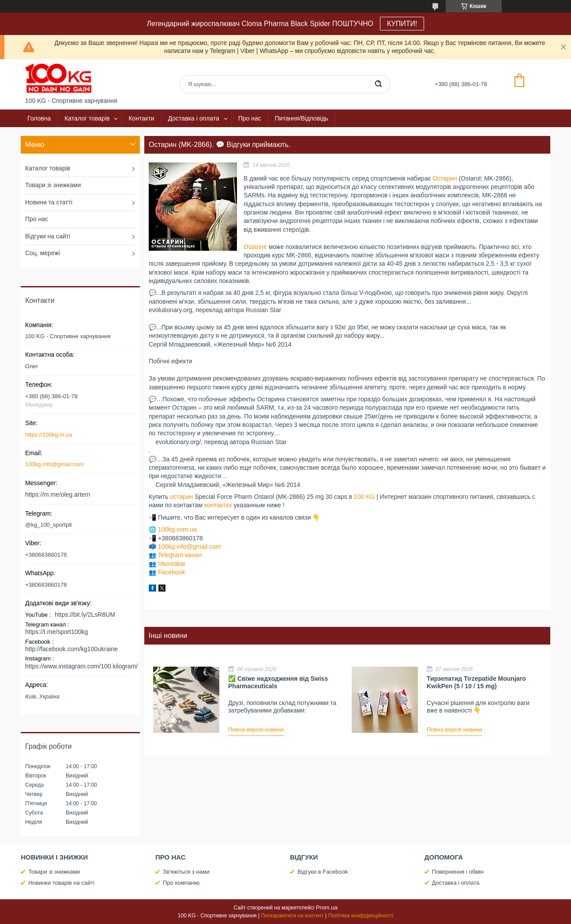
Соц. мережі (43, 253)
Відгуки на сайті (48, 236)
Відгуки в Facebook (323, 872)
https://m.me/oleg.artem (58, 494)
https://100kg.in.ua (49, 435)
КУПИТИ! (402, 24)
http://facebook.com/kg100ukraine (71, 649)
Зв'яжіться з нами (186, 872)
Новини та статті (49, 202)
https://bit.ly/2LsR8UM (85, 615)
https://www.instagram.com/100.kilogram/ (81, 666)
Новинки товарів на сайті (61, 883)
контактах (218, 505)
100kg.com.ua (177, 529)
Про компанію (181, 883)
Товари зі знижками (53, 185)
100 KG (364, 497)
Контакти (141, 118)
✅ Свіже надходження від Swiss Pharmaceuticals (278, 683)
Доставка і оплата (194, 118)
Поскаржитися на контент (292, 916)
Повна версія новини (256, 730)
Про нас (250, 118)
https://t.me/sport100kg (56, 632)
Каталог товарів (87, 118)
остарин (181, 497)
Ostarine (255, 247)
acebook (173, 572)
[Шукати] (378, 84)
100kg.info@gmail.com (190, 547)
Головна (39, 118)
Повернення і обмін (458, 872)
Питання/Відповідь (302, 118)
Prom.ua (327, 907)
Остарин (445, 178)
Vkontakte (172, 564)
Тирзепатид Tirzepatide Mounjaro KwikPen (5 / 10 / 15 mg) (476, 683)
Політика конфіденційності (361, 916)
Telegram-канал (180, 555)
